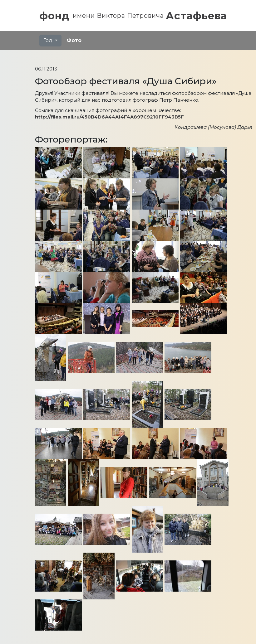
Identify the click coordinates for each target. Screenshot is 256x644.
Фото (74, 40)
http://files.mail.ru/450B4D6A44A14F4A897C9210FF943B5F (109, 117)
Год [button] (49, 40)
